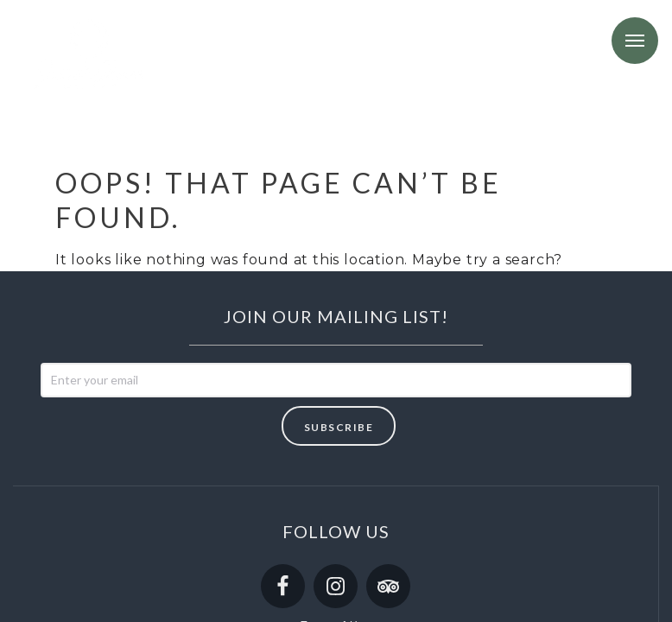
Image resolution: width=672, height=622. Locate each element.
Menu (635, 41)
